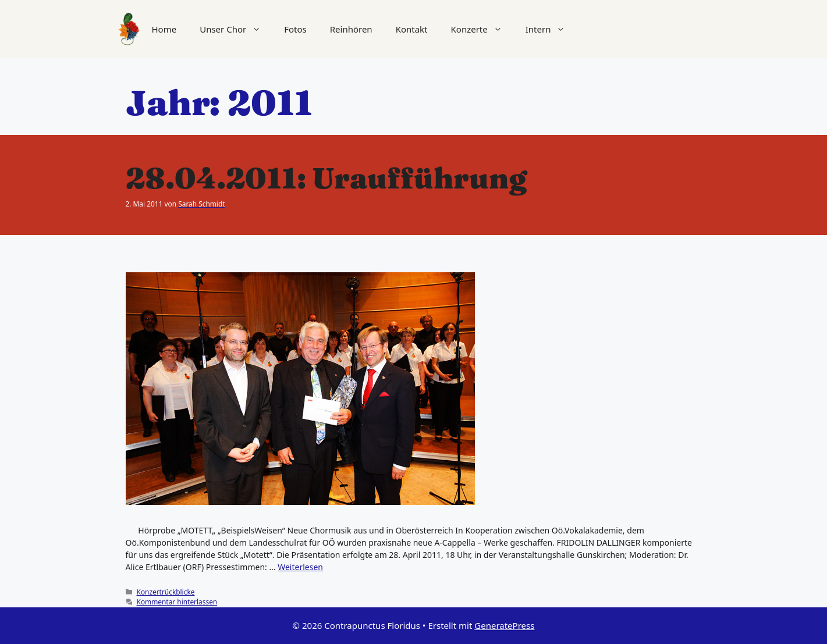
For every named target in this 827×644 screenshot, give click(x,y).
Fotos (295, 29)
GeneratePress (504, 625)
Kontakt (412, 29)
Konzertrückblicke (166, 592)
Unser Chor (236, 29)
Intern (551, 29)
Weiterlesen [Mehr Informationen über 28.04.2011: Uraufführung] (300, 567)
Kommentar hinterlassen (177, 602)
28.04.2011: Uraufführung (326, 178)
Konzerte (482, 29)
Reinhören (351, 29)
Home (164, 29)
